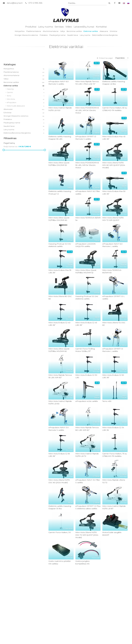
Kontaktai (101, 27)
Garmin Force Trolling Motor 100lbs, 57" (85, 350)
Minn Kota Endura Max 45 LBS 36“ (114, 138)
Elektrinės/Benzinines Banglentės (105, 35)
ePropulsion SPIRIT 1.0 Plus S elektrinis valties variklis (88, 507)
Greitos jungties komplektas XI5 (82, 562)
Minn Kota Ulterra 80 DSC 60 (60, 298)
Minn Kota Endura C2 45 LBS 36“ (86, 324)
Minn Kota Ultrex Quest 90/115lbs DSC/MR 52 (59, 164)
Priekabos (44, 35)
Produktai (31, 27)
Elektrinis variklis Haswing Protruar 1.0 (60, 193)
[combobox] (87, 3)
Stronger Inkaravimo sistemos (26, 35)
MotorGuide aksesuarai (26, 106)
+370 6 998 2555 (34, 3)
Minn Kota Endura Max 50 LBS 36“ (114, 193)
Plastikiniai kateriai (34, 31)
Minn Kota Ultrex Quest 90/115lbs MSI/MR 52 (86, 271)
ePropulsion (26, 103)
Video (69, 27)
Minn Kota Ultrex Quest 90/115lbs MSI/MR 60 (59, 350)
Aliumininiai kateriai (51, 31)
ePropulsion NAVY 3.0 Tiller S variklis (88, 481)
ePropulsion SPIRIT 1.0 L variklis (114, 298)
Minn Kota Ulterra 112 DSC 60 (114, 324)
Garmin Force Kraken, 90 (60, 532)
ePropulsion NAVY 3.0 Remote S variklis (59, 429)
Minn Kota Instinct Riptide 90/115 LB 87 (114, 507)
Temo (26, 96)
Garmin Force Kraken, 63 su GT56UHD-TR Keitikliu (115, 109)
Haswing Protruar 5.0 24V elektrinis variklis (87, 298)
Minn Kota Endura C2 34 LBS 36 (113, 429)
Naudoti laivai (73, 35)
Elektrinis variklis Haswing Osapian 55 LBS (60, 138)
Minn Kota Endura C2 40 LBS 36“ (59, 324)
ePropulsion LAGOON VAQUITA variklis (85, 245)
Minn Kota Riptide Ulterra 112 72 (114, 481)
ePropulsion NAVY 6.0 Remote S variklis (59, 83)
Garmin (26, 93)
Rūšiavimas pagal (104, 58)
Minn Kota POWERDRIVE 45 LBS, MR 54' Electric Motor (87, 110)
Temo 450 (107, 401)
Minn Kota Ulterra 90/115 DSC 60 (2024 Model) (59, 481)
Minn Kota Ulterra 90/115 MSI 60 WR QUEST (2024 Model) (114, 165)
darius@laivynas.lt (15, 3)
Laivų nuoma (46, 27)
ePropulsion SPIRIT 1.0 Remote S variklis (86, 138)
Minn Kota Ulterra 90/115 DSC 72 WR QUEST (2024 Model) (87, 535)
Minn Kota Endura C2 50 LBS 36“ (113, 376)
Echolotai (114, 31)
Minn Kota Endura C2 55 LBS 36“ (59, 455)
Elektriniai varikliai (91, 31)
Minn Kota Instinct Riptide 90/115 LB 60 (60, 402)
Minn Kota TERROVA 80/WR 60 (112, 271)
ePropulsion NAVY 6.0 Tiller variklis (88, 193)
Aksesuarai (104, 31)
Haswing (26, 89)
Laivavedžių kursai (84, 27)
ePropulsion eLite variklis (87, 401)
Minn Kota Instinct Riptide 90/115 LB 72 (87, 455)
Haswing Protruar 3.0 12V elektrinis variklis (60, 245)
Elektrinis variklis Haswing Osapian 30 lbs (60, 507)
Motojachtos (20, 31)
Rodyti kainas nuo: (11, 147)
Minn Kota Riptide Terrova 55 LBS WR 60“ (60, 376)
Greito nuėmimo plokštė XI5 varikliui (59, 562)
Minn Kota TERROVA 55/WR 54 (88, 219)
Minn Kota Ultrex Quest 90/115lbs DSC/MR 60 (59, 219)
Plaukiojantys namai (57, 35)
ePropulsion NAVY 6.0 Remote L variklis (112, 245)
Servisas (59, 27)
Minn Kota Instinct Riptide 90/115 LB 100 (60, 109)
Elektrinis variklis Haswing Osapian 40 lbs (114, 83)
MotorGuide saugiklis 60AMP (112, 534)
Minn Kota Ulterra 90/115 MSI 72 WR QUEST (113, 219)
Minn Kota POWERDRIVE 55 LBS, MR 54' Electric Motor (87, 165)
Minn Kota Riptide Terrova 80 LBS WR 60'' (87, 429)
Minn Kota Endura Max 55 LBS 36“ (60, 271)
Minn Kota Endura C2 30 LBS (86, 376)
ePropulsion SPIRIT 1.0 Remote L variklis (113, 350)
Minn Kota (26, 99)
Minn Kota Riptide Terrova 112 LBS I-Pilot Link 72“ (87, 83)
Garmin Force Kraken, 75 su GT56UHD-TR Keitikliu (115, 455)
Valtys (63, 31)
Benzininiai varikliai (74, 31)
